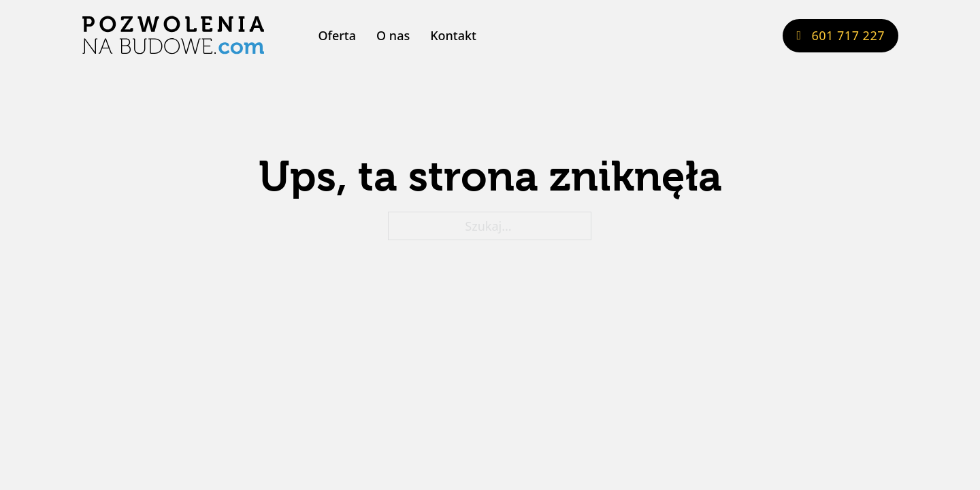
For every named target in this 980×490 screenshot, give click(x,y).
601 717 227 (840, 35)
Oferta (337, 35)
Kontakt (453, 35)
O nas (393, 35)
